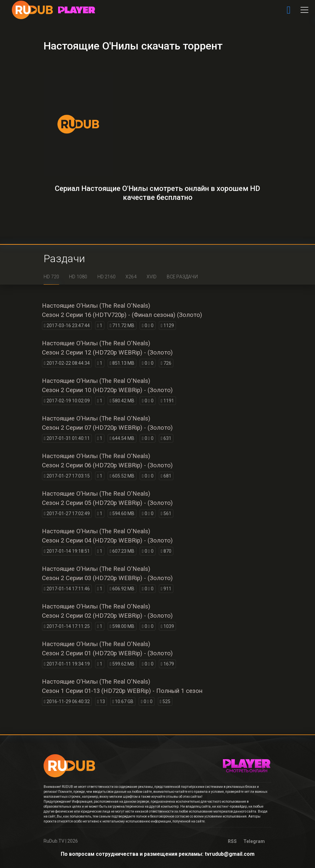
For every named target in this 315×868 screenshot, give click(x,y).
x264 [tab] (131, 277)
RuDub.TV (54, 841)
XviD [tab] (152, 277)
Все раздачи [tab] (182, 277)
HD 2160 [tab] (106, 277)
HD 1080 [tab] (78, 277)
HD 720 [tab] (51, 277)
